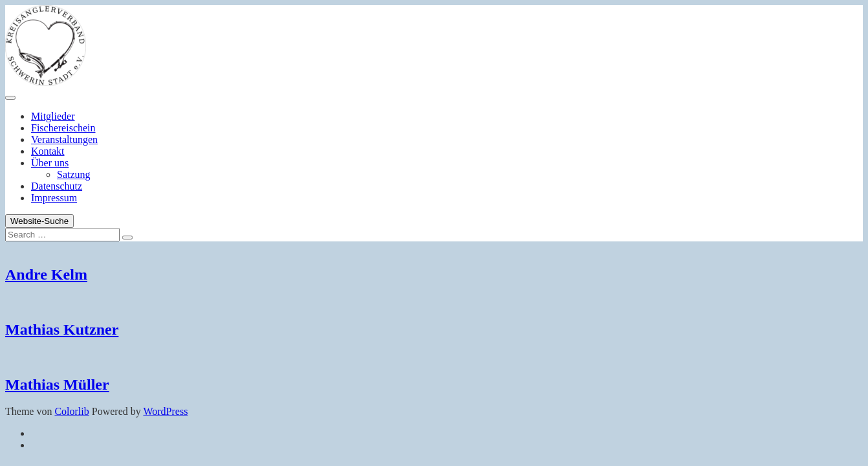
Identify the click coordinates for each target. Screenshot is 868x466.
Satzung (74, 174)
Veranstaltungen (64, 139)
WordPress (165, 411)
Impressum (54, 198)
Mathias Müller (57, 384)
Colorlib (71, 411)
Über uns (50, 163)
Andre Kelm (46, 274)
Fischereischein (63, 128)
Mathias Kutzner (62, 329)
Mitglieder (53, 116)
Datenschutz (57, 186)
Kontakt (48, 151)
